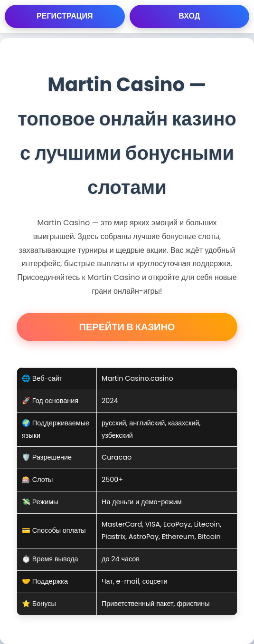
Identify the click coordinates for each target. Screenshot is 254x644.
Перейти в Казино (127, 327)
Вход (189, 16)
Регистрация (65, 16)
